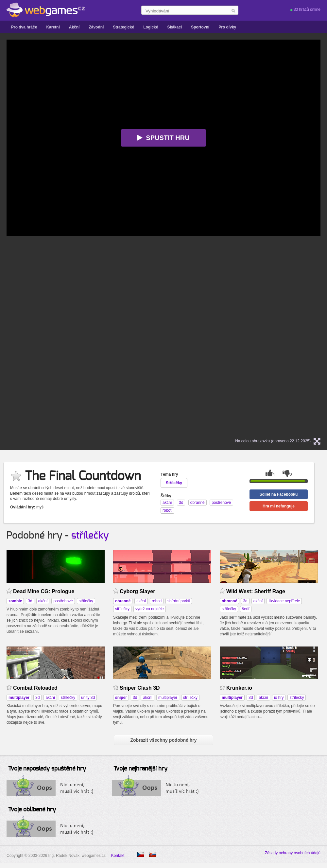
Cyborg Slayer (137, 591)
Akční (74, 27)
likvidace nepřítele (284, 601)
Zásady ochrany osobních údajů (293, 853)
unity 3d (88, 698)
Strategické (123, 27)
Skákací (174, 27)
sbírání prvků (179, 601)
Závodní (96, 27)
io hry (279, 698)
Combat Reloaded (35, 688)
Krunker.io (239, 688)
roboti (157, 601)
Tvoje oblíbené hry (32, 810)
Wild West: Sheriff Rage (256, 591)
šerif (246, 609)
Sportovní (200, 27)
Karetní (53, 27)
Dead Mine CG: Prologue (44, 591)
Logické (151, 27)
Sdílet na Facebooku (279, 494)
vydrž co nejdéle (150, 609)
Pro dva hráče (24, 27)
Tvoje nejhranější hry (140, 769)
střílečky (90, 536)
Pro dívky (227, 27)
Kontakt (118, 856)
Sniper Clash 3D (140, 688)
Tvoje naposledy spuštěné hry (47, 769)
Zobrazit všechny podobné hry (163, 740)
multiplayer (168, 698)
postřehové (63, 601)
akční (43, 601)
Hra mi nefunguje (279, 506)
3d (30, 601)
